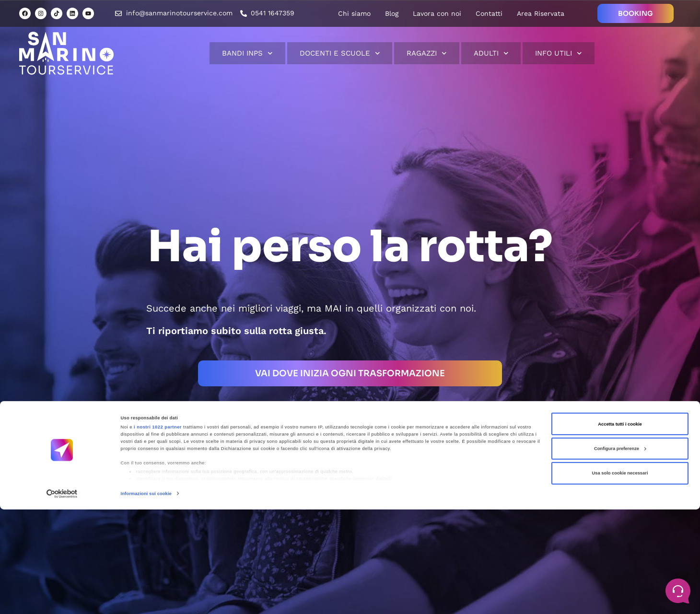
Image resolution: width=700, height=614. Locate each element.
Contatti (489, 13)
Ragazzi (427, 53)
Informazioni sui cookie (146, 598)
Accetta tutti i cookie (620, 528)
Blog (392, 13)
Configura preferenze (620, 553)
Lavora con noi (437, 13)
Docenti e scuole (340, 53)
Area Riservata (541, 13)
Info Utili (559, 53)
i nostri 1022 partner (158, 532)
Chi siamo (354, 13)
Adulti (491, 53)
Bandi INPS (247, 53)
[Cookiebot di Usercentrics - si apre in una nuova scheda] (62, 598)
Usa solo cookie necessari (620, 578)
